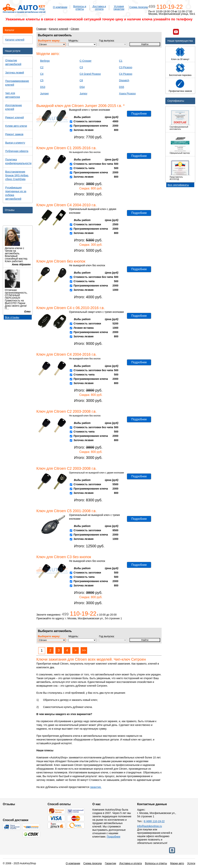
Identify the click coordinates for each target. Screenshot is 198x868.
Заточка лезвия (84, 130)
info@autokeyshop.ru (150, 826)
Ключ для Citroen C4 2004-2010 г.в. (67, 205)
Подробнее (139, 114)
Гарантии (110, 863)
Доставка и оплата (99, 8)
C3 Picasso (126, 67)
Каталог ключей (58, 29)
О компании (60, 7)
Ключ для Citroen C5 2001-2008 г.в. (67, 511)
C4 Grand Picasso (90, 74)
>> (84, 650)
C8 (81, 80)
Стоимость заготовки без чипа (93, 164)
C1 (121, 61)
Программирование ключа (91, 126)
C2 (42, 67)
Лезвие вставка (84, 328)
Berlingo (45, 61)
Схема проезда (139, 7)
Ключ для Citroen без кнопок (61, 261)
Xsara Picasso (127, 93)
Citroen (75, 29)
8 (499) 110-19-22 (154, 821)
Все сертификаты (178, 185)
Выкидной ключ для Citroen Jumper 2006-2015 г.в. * (81, 106)
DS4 (82, 87)
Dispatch (124, 80)
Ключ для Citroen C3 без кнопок (64, 557)
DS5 (122, 87)
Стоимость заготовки (87, 121)
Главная (41, 29)
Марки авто (177, 863)
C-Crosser (85, 61)
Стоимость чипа (84, 168)
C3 (81, 67)
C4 (42, 74)
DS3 (43, 87)
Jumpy (83, 93)
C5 (42, 80)
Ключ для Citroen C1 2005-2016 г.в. (67, 148)
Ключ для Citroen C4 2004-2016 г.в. (67, 354)
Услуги (191, 863)
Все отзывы (12, 317)
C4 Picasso (126, 74)
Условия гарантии (119, 8)
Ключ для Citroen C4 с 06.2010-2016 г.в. (71, 308)
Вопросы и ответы (80, 8)
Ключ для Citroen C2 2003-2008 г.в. (67, 411)
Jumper (45, 93)
